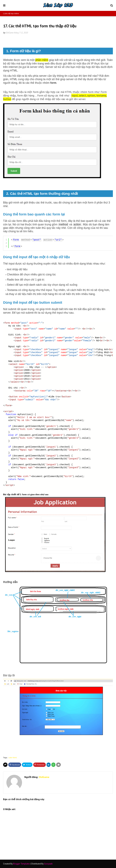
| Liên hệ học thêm (11, 13)
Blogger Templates (22, 864)
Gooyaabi (48, 864)
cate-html (13, 757)
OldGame (10, 33)
